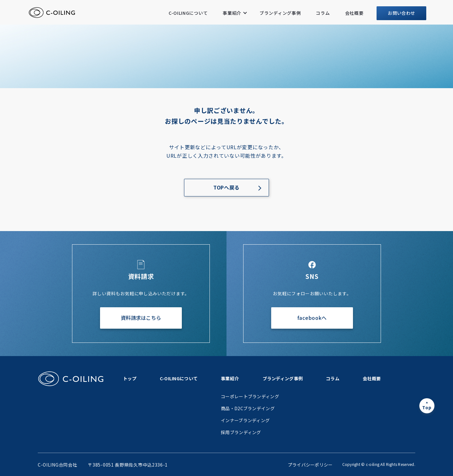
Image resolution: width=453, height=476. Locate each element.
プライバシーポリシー (310, 465)
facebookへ (312, 318)
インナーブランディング (245, 420)
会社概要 (354, 13)
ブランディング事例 (280, 13)
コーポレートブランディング (250, 396)
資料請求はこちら (141, 318)
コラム (323, 13)
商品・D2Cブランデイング (248, 408)
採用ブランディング (241, 432)
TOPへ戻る (226, 187)
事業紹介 (232, 13)
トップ (130, 378)
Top (427, 407)
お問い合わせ (401, 13)
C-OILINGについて (188, 13)
